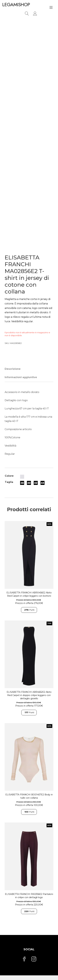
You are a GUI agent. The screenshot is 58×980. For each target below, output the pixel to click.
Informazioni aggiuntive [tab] (21, 377)
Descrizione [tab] (13, 369)
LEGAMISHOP (16, 5)
